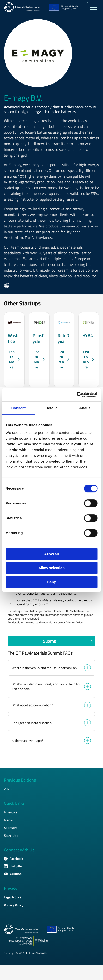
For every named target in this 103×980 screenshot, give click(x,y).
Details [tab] (52, 408)
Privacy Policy (14, 905)
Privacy (11, 888)
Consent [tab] (18, 408)
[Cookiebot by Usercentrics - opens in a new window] (76, 395)
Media (8, 820)
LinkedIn (16, 866)
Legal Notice (13, 897)
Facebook (16, 859)
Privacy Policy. (75, 622)
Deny (51, 582)
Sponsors (11, 828)
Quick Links (14, 803)
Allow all (51, 554)
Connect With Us (19, 850)
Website (7, 285)
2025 (8, 789)
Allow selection (51, 568)
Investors (11, 812)
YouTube (16, 874)
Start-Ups (11, 836)
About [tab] (85, 408)
